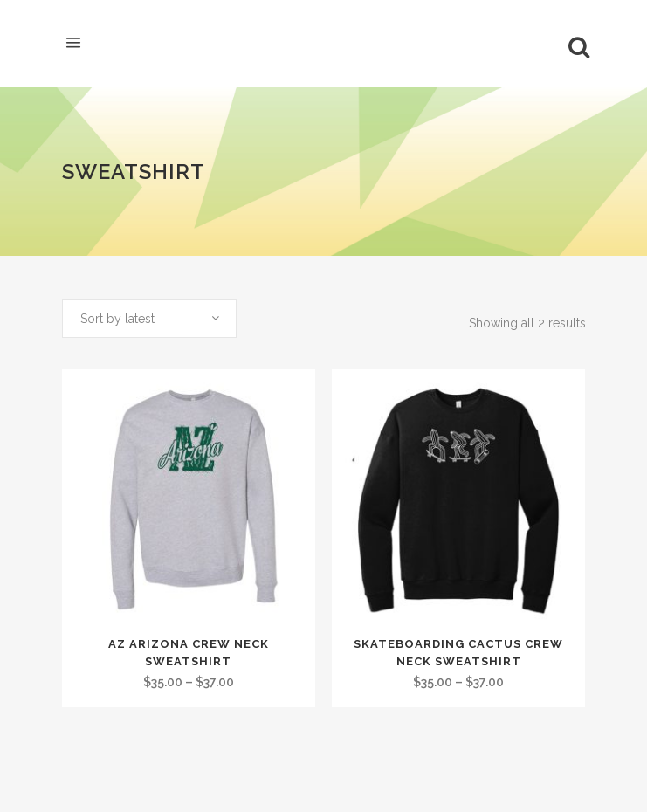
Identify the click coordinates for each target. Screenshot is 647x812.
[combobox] (149, 319)
